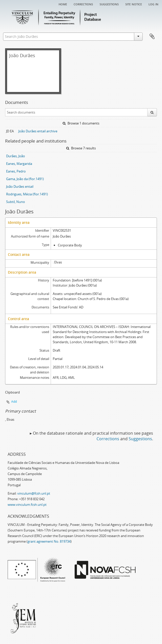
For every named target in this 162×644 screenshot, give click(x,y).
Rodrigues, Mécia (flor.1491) (27, 194)
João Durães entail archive (38, 131)
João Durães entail (20, 186)
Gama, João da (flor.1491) (25, 179)
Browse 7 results (81, 148)
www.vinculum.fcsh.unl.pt (27, 505)
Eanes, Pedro (16, 171)
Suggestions (109, 4)
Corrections (83, 4)
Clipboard (152, 37)
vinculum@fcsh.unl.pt (34, 493)
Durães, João (16, 156)
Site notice (134, 4)
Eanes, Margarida (19, 164)
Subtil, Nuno (16, 202)
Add (14, 402)
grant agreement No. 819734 (49, 541)
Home (63, 4)
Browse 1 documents (81, 123)
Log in (153, 4)
